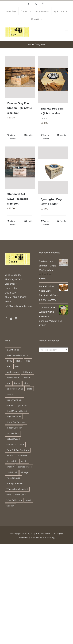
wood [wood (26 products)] (28, 500)
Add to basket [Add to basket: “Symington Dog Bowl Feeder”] (46, 223)
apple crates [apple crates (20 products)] (13, 372)
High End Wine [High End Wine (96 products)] (14, 417)
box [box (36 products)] (8, 383)
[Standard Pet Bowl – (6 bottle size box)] (20, 168)
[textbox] (54, 350)
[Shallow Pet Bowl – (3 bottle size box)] (53, 79)
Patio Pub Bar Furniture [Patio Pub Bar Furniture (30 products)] (18, 450)
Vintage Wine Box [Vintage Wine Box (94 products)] (15, 483)
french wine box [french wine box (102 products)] (14, 400)
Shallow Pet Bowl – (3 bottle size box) (52, 113)
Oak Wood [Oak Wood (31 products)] (11, 444)
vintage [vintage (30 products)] (25, 472)
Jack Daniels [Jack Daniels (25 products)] (13, 433)
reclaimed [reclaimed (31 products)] (23, 456)
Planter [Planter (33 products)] (10, 456)
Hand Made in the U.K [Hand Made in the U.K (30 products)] (17, 411)
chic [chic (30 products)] (26, 383)
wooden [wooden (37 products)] (10, 506)
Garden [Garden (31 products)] (10, 405)
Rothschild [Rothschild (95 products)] (12, 461)
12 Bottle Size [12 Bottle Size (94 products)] (13, 350)
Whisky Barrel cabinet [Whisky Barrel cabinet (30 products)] (17, 489)
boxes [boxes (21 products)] (17, 383)
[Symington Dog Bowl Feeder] (53, 170)
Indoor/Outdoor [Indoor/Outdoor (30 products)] (14, 428)
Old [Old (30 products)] (22, 444)
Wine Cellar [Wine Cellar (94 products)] (21, 495)
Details (29, 135)
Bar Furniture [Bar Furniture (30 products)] (13, 378)
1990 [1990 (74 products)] (9, 366)
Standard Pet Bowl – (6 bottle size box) (18, 199)
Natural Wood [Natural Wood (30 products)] (13, 439)
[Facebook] (6, 318)
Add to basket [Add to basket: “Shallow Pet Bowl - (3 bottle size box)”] (46, 137)
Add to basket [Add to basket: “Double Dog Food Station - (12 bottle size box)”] (13, 137)
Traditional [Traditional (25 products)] (12, 472)
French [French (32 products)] (10, 394)
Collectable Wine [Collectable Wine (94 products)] (15, 389)
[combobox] (54, 350)
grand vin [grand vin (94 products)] (22, 405)
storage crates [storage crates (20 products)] (25, 467)
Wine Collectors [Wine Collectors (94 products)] (14, 500)
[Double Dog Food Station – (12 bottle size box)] (20, 77)
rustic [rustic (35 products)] (24, 461)
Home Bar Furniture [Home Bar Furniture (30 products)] (16, 422)
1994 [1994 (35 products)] (17, 366)
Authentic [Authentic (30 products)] (27, 372)
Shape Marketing (46, 537)
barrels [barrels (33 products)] (27, 378)
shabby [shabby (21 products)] (10, 467)
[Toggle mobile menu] (67, 30)
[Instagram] (11, 318)
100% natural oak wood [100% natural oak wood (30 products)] (17, 355)
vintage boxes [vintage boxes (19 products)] (13, 478)
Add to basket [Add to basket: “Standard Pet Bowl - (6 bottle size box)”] (13, 223)
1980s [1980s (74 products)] (19, 361)
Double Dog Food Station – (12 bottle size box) (20, 108)
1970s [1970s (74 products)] (9, 361)
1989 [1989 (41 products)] (28, 361)
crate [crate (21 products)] (29, 389)
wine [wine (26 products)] (9, 495)
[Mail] (16, 318)
